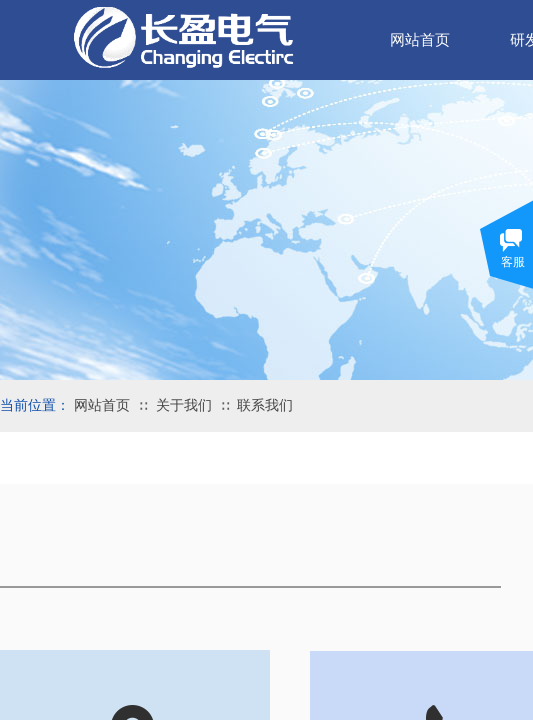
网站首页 (102, 405)
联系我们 (265, 405)
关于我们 (184, 405)
